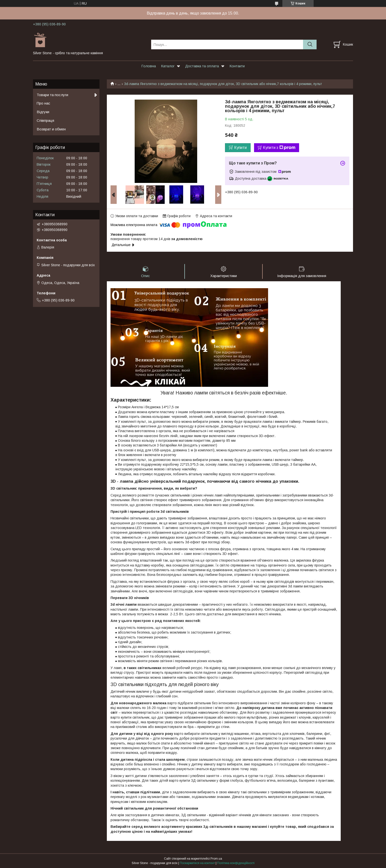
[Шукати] (310, 44)
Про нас (43, 103)
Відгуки (43, 112)
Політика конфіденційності (236, 863)
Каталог (168, 66)
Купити (240, 148)
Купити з (279, 148)
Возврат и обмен (51, 129)
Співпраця (45, 120)
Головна (149, 66)
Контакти (237, 66)
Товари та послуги (52, 95)
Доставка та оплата (202, 66)
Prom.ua (216, 859)
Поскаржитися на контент (197, 863)
